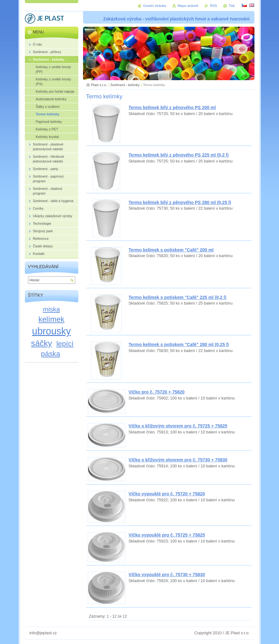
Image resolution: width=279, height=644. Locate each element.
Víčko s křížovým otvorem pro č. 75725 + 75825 (178, 426)
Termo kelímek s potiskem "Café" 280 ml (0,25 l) (179, 344)
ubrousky (52, 331)
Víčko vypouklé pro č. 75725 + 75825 (167, 535)
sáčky (42, 343)
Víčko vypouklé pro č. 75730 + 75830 (167, 575)
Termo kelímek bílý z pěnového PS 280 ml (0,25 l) (180, 202)
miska (52, 309)
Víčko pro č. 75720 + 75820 (157, 392)
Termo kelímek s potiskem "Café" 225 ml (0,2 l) (178, 297)
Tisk (232, 6)
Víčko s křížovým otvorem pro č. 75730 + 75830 (178, 460)
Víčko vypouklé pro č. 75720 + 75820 (167, 494)
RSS (214, 6)
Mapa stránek (188, 6)
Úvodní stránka (155, 6)
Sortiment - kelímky (125, 85)
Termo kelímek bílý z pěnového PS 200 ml (172, 107)
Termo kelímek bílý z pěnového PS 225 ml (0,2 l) (179, 155)
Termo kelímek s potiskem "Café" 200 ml (171, 250)
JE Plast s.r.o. (97, 85)
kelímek (51, 319)
